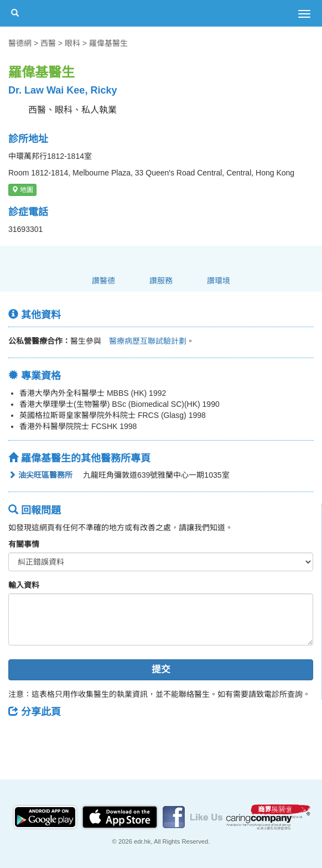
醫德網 (20, 43)
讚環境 (219, 281)
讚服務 (161, 281)
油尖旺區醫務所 (40, 475)
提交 (161, 670)
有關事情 (24, 544)
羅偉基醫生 (108, 43)
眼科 (72, 43)
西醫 (48, 43)
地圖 (22, 190)
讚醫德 (103, 281)
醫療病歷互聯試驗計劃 (144, 341)
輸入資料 (24, 585)
